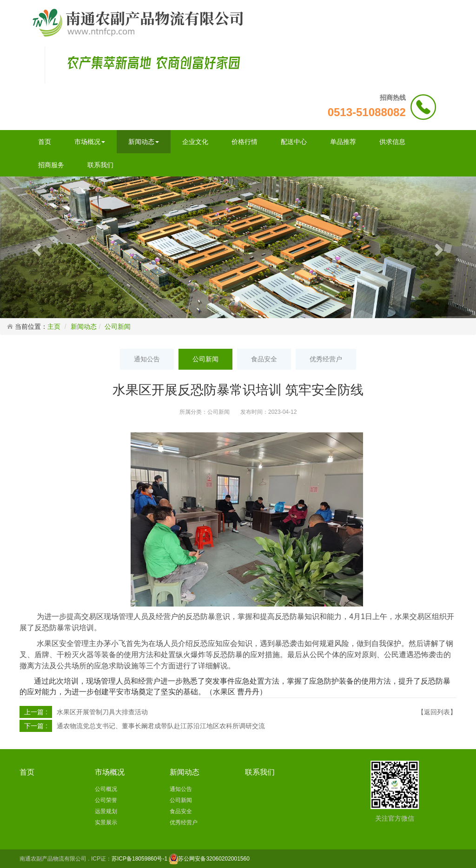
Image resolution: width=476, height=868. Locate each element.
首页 (45, 142)
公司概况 (106, 789)
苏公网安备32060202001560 (214, 859)
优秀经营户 (326, 359)
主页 (54, 326)
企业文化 (195, 142)
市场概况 (90, 142)
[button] (36, 247)
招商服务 (51, 165)
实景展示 (106, 822)
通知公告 (147, 359)
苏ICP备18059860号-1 (139, 859)
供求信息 (392, 142)
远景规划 (106, 811)
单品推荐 (343, 142)
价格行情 (245, 142)
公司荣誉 (106, 800)
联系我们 (100, 165)
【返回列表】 (437, 712)
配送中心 (294, 142)
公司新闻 (118, 326)
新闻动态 (144, 142)
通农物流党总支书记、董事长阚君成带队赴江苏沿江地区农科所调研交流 (161, 726)
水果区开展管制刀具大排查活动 (102, 712)
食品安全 (264, 359)
